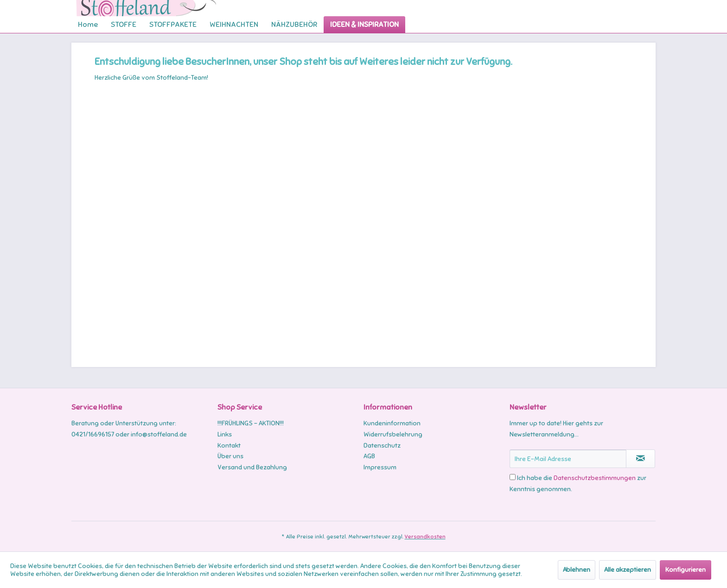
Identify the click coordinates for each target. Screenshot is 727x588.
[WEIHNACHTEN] (234, 25)
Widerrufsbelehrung (393, 434)
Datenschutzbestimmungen (595, 478)
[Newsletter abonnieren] (641, 459)
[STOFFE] (124, 25)
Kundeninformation (392, 423)
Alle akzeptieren (628, 570)
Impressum (380, 467)
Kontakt (229, 446)
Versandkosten (425, 537)
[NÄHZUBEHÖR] (294, 25)
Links (225, 434)
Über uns (230, 456)
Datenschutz (382, 446)
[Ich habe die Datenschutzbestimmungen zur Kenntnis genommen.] (513, 477)
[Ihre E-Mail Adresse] (568, 459)
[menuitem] (88, 25)
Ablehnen (577, 570)
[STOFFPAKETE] (173, 25)
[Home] (88, 25)
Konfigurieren (686, 570)
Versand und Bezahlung (252, 467)
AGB (369, 456)
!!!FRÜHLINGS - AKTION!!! (251, 423)
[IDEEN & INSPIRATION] (364, 25)
